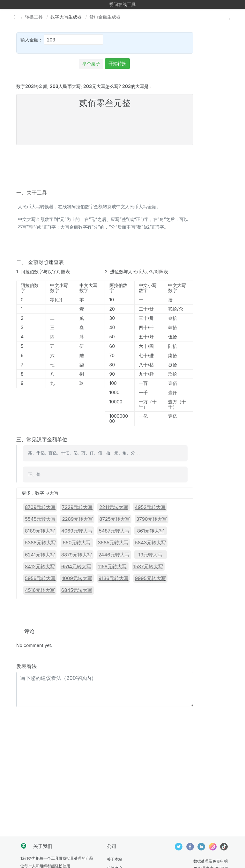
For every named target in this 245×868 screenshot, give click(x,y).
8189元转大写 (40, 531)
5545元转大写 (40, 519)
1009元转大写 (77, 578)
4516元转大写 (40, 590)
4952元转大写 (150, 507)
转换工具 (34, 17)
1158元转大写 (112, 566)
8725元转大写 (115, 519)
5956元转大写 (40, 578)
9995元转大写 (150, 578)
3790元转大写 (152, 519)
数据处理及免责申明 (211, 861)
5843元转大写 (150, 543)
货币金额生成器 (105, 17)
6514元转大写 (76, 566)
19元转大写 (150, 555)
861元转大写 (151, 531)
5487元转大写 (114, 531)
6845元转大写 (77, 590)
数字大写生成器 (66, 17)
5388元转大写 (40, 543)
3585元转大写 (113, 543)
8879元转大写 (77, 555)
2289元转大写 (77, 519)
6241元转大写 (40, 555)
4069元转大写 (77, 531)
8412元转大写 (40, 566)
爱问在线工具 (122, 4)
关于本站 (115, 859)
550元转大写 (77, 543)
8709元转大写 (40, 507)
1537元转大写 (148, 566)
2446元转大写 (114, 555)
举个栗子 (91, 64)
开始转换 (117, 63)
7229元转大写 (77, 507)
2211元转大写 (114, 507)
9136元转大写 (114, 578)
